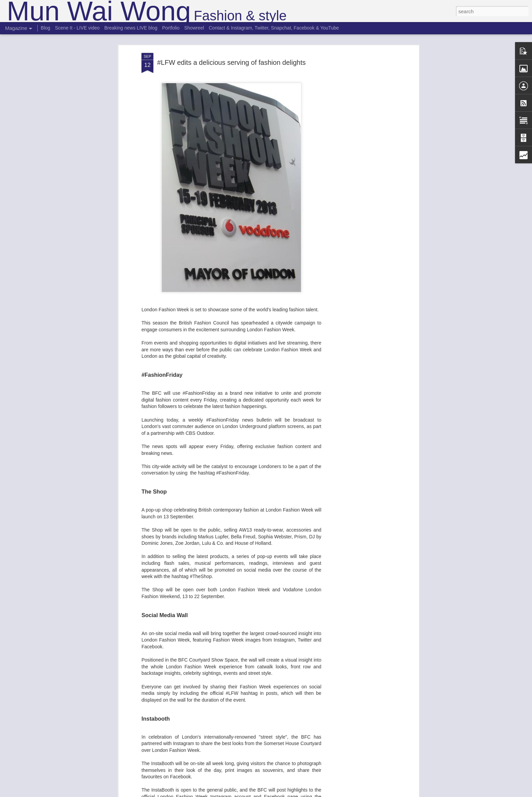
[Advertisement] (359, 136)
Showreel (194, 28)
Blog (45, 28)
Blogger (287, 793)
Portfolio (171, 28)
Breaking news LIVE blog (131, 28)
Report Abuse (307, 793)
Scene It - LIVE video (77, 28)
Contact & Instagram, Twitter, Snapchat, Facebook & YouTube (274, 28)
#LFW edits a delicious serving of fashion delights (231, 38)
